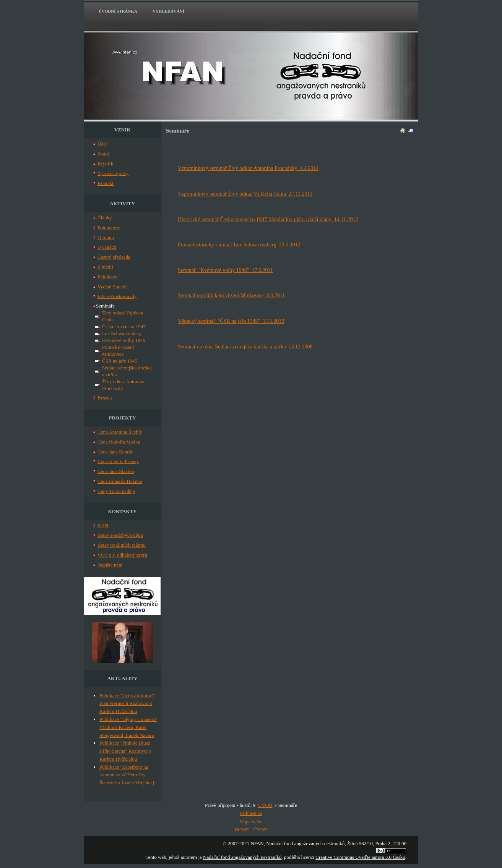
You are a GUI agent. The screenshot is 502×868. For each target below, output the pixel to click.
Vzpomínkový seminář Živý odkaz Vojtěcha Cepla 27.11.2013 (245, 194)
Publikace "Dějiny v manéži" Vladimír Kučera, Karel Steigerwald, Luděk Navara (128, 727)
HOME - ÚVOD (251, 830)
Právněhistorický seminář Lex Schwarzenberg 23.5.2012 (239, 245)
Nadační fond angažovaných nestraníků (242, 857)
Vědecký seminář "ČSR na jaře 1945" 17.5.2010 (231, 321)
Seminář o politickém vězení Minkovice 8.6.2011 (231, 296)
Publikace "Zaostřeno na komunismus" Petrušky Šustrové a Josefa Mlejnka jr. (128, 775)
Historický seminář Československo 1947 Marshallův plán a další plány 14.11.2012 (268, 219)
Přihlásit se (251, 813)
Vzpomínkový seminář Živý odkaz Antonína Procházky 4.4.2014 (248, 168)
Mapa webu (251, 822)
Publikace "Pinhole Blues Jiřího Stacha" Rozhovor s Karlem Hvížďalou (125, 751)
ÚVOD (265, 805)
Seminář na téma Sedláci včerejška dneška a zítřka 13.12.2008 (245, 347)
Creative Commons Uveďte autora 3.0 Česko (360, 857)
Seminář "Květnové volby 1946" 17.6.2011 (225, 270)
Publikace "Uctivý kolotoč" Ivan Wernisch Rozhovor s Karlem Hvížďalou (127, 704)
